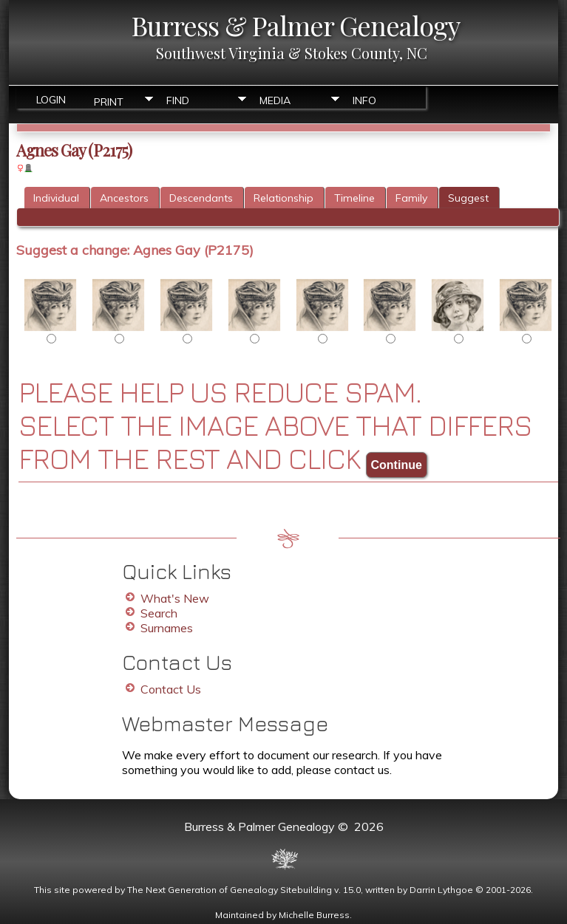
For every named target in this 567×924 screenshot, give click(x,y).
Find (178, 100)
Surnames (167, 628)
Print (109, 101)
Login (51, 100)
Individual (56, 198)
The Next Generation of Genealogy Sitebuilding (230, 890)
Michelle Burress (314, 915)
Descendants (201, 198)
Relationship (283, 198)
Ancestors (124, 198)
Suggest (468, 198)
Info (364, 100)
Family (411, 198)
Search (159, 613)
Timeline (354, 198)
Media (275, 100)
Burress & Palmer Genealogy (296, 25)
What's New (175, 598)
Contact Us (171, 689)
